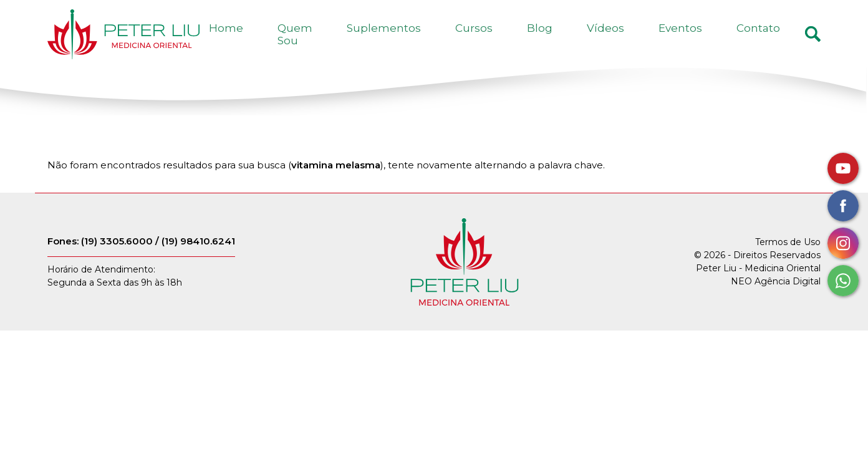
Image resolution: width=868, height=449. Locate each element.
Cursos (558, 42)
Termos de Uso (788, 259)
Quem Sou (405, 42)
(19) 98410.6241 (198, 257)
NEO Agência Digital (776, 298)
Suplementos (487, 42)
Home (343, 42)
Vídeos (652, 42)
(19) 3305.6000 (117, 257)
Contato (768, 42)
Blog (605, 42)
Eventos (708, 42)
